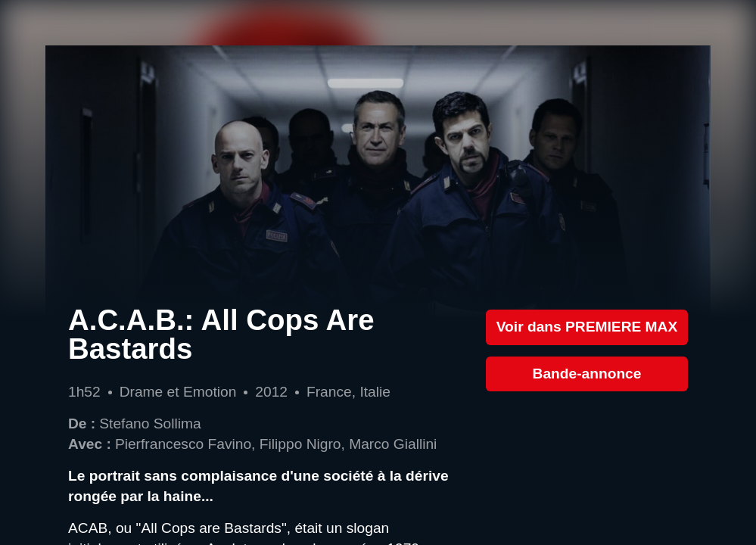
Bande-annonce (587, 374)
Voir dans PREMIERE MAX (587, 327)
